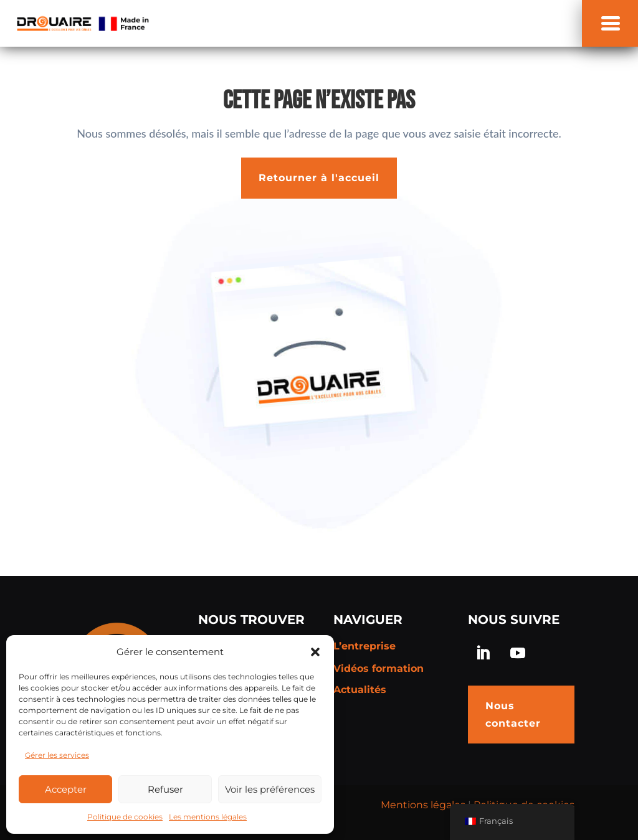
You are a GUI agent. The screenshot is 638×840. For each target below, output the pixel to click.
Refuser (165, 789)
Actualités (360, 690)
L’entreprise (364, 646)
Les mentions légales (208, 817)
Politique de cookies (125, 817)
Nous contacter (513, 714)
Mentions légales (423, 805)
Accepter (66, 789)
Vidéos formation (379, 668)
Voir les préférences (270, 789)
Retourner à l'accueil (319, 178)
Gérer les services (57, 755)
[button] (315, 652)
